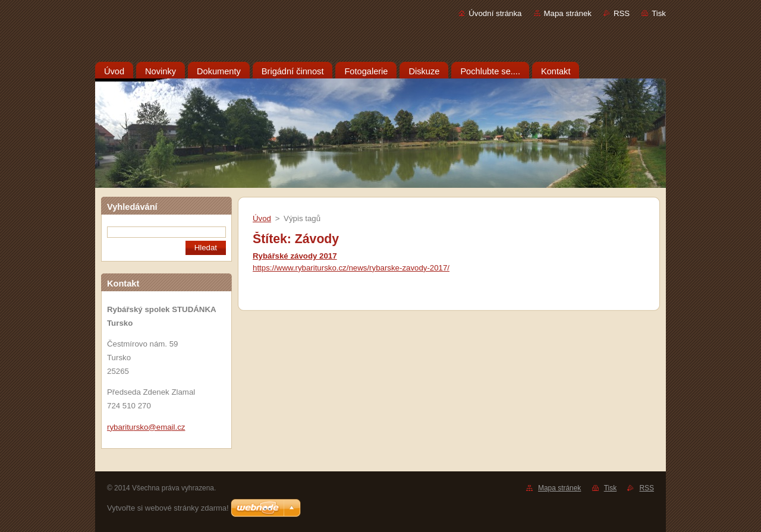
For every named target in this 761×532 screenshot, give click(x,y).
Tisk (659, 13)
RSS (622, 13)
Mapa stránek (568, 13)
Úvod (262, 218)
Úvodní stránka (495, 13)
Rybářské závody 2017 (295, 256)
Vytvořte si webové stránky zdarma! (168, 508)
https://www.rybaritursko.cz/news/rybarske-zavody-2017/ (351, 268)
